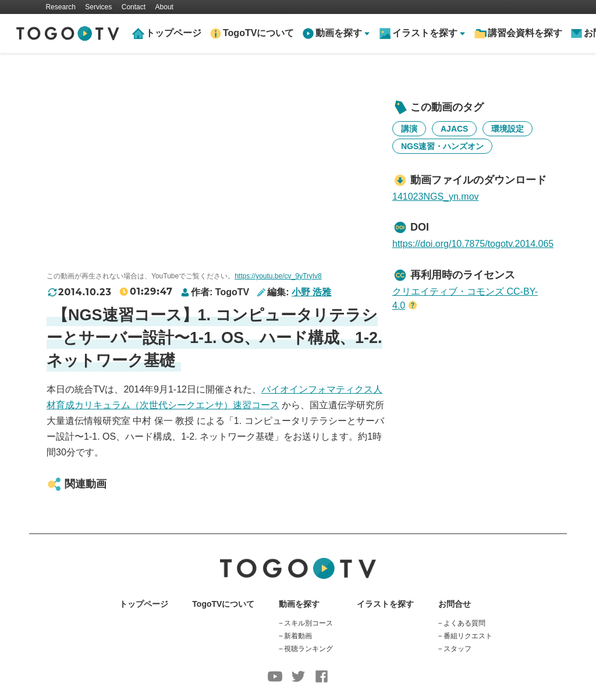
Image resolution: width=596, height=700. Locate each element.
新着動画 (298, 636)
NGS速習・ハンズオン (442, 146)
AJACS (454, 129)
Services (98, 7)
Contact (134, 7)
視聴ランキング (308, 649)
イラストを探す (385, 604)
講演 (409, 129)
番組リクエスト (468, 636)
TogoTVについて (258, 33)
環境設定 (508, 129)
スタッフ (457, 649)
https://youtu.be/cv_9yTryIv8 (278, 276)
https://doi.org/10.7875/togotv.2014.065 (473, 244)
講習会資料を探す (525, 33)
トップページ (173, 33)
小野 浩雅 (311, 292)
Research (60, 7)
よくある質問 (464, 623)
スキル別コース (308, 623)
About (164, 7)
